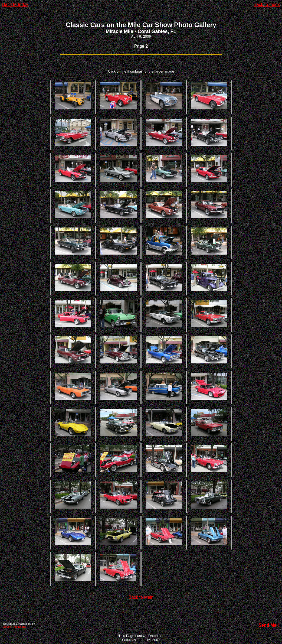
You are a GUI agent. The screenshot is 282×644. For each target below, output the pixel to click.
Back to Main (141, 597)
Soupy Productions (15, 627)
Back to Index (15, 4)
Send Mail (269, 625)
